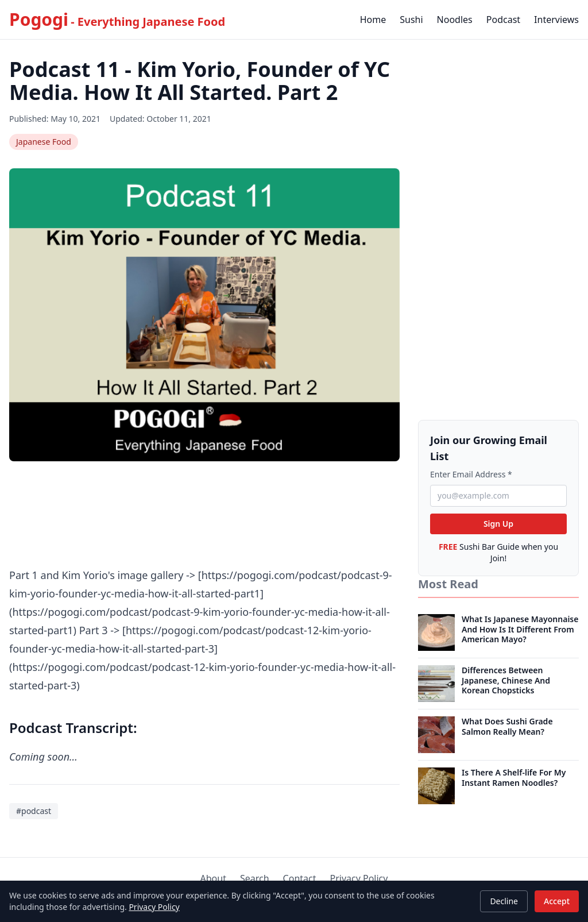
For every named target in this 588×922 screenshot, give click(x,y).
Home (373, 20)
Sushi (411, 20)
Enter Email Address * (471, 474)
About (213, 878)
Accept (557, 901)
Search (255, 878)
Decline (504, 901)
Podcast (503, 20)
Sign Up (498, 524)
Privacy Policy (154, 907)
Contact (300, 878)
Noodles (455, 20)
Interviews (556, 20)
